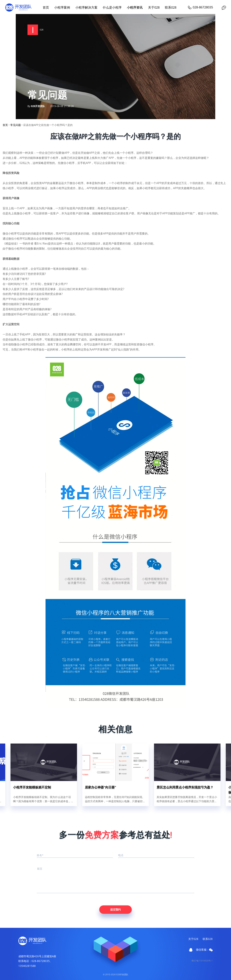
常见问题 (16, 125)
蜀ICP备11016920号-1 (202, 961)
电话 (121, 855)
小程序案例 (62, 7)
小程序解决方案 (86, 7)
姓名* (40, 855)
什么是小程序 (112, 7)
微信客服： (204, 950)
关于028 (154, 7)
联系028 (171, 7)
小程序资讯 (135, 7)
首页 (46, 7)
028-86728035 (200, 7)
